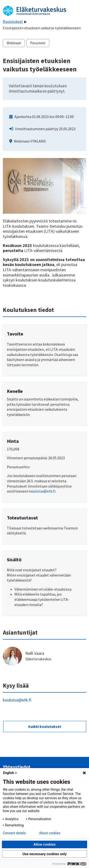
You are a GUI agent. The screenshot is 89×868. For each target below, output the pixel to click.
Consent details (14, 833)
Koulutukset (13, 21)
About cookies (50, 833)
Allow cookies (45, 844)
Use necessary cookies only (44, 854)
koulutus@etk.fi (42, 491)
